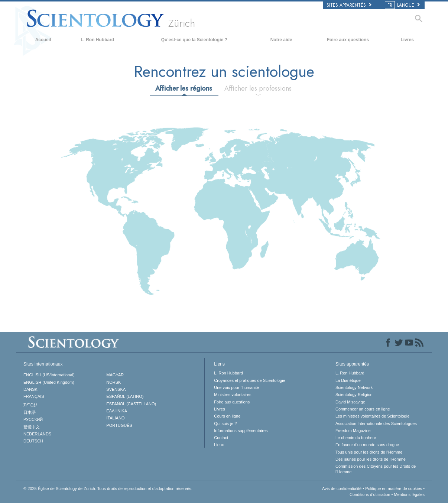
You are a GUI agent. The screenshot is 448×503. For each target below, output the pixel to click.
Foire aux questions (348, 40)
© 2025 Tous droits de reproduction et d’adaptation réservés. (108, 489)
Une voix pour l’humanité (236, 387)
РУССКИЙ (33, 419)
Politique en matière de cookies (394, 489)
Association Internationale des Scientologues (376, 424)
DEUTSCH (33, 441)
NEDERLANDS (37, 434)
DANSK (30, 389)
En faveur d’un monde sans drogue (367, 445)
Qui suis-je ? (225, 424)
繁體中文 (32, 427)
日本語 (30, 412)
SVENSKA (116, 389)
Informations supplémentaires (241, 431)
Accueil (43, 40)
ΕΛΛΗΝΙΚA (117, 411)
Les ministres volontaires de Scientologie (372, 416)
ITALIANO (115, 418)
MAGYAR (115, 375)
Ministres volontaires (233, 395)
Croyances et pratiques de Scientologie (249, 380)
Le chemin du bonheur (356, 438)
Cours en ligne (227, 416)
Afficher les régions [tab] (184, 88)
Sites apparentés (349, 5)
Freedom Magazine (353, 431)
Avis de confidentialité (342, 489)
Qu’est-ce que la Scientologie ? (194, 40)
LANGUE (403, 5)
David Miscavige (350, 402)
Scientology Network (354, 387)
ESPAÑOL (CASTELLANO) (131, 404)
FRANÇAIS (34, 396)
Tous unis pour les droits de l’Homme (369, 452)
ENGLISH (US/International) (49, 375)
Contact (221, 438)
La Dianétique (348, 380)
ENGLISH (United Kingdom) (49, 382)
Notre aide (281, 40)
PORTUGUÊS (119, 425)
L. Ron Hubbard (97, 40)
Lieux (219, 445)
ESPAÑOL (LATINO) (125, 396)
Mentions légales (409, 494)
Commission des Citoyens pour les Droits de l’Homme (376, 469)
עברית (30, 405)
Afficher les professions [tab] (258, 88)
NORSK (113, 382)
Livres (407, 40)
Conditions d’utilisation (370, 494)
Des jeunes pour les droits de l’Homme (371, 459)
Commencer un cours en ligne (363, 409)
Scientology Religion (354, 395)
